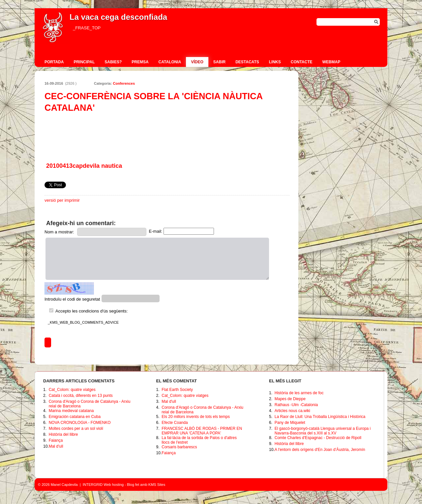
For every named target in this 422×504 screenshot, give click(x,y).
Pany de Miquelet (290, 423)
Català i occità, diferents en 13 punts (81, 396)
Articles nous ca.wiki (292, 411)
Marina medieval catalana (71, 411)
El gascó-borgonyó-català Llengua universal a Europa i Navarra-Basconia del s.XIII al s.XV (323, 431)
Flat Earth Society (177, 390)
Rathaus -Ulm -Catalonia (296, 405)
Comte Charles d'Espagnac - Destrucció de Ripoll (318, 438)
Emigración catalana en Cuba (75, 417)
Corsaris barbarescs (179, 447)
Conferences (124, 83)
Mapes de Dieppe (290, 399)
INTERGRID (93, 485)
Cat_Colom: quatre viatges (72, 390)
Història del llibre (63, 434)
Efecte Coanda (175, 423)
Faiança (56, 440)
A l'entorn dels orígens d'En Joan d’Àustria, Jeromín (320, 450)
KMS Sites (157, 485)
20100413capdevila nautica (84, 166)
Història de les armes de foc (299, 393)
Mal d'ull (56, 446)
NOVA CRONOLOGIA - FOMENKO (80, 423)
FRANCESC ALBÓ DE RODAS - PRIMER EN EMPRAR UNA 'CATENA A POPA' (202, 431)
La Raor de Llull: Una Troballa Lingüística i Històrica (320, 417)
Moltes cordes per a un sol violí (76, 429)
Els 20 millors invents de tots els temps (196, 417)
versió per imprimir (62, 200)
